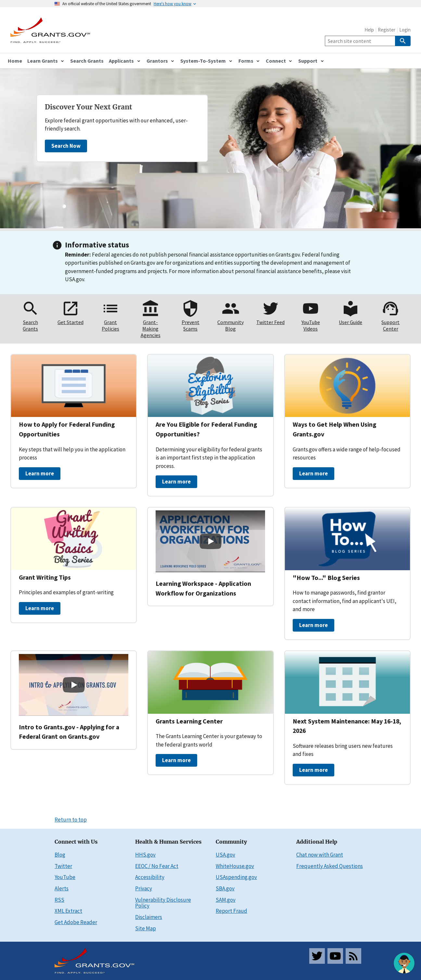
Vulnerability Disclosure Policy (163, 903)
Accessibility (150, 877)
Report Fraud (231, 911)
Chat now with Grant (320, 855)
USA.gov (225, 855)
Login (405, 30)
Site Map (146, 928)
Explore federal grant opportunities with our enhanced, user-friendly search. (116, 125)
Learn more (40, 473)
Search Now (66, 146)
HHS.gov (145, 855)
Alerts (62, 888)
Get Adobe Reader (76, 922)
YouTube (65, 877)
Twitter (63, 866)
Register (387, 30)
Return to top (71, 820)
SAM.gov (226, 900)
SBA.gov (225, 888)
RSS (59, 900)
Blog (60, 855)
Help (369, 30)
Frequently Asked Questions (330, 866)
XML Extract (68, 911)
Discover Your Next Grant (89, 107)
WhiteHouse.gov (235, 866)
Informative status (97, 245)
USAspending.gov (236, 877)
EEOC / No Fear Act (157, 866)
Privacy (144, 888)
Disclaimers (149, 917)
